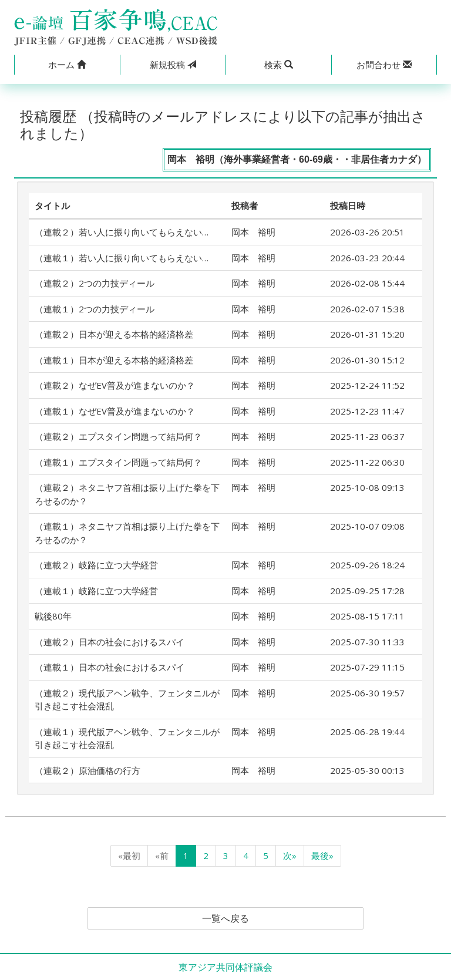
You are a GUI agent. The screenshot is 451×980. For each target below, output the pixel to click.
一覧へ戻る (225, 918)
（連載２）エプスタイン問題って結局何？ (118, 436)
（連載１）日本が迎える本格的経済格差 (114, 360)
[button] (67, 65)
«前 (162, 856)
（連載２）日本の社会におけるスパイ (110, 642)
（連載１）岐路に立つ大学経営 (96, 591)
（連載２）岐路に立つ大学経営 (96, 565)
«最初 (129, 856)
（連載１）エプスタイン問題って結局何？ (118, 462)
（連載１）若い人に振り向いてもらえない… (122, 258)
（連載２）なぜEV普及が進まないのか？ (115, 385)
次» (290, 856)
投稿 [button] (173, 65)
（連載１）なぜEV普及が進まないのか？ (115, 411)
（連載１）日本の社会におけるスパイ (110, 667)
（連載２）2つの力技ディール (95, 283)
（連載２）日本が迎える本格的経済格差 (114, 334)
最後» (322, 856)
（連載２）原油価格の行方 (87, 770)
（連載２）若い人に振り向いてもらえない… (122, 232)
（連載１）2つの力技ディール (95, 309)
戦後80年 (53, 616)
